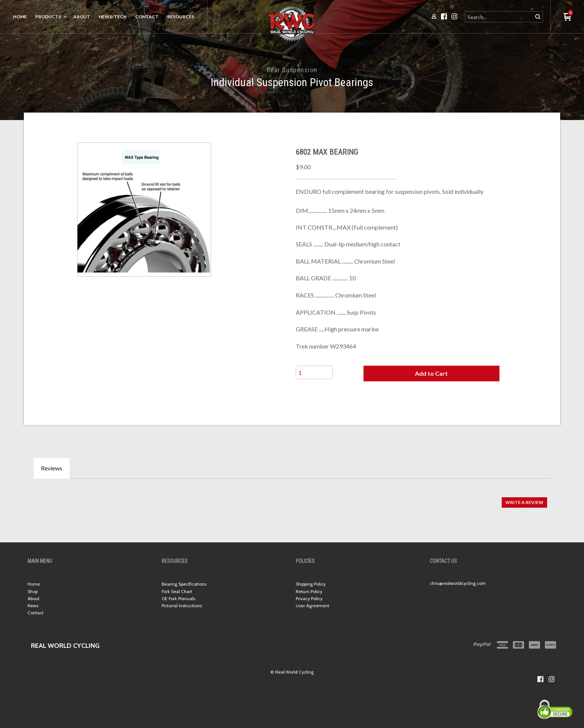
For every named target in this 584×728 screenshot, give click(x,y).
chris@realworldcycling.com (458, 583)
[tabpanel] (292, 499)
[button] (431, 374)
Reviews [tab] (52, 468)
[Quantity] (314, 372)
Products (48, 17)
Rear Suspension (292, 70)
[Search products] (499, 17)
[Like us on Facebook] (540, 679)
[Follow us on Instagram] (552, 679)
